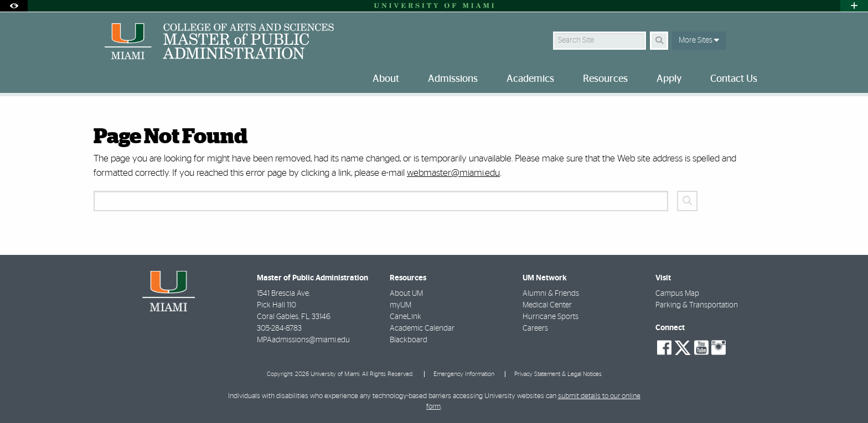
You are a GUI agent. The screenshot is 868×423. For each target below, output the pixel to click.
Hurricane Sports (551, 317)
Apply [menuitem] (669, 79)
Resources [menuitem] (605, 79)
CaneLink (405, 317)
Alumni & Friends (551, 294)
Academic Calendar (422, 328)
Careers (535, 328)
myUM (401, 305)
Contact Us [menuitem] (734, 79)
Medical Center (547, 305)
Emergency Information (464, 374)
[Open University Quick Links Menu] (854, 6)
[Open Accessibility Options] (14, 6)
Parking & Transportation (697, 305)
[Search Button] (659, 41)
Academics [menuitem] (530, 79)
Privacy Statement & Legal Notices (558, 374)
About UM (406, 294)
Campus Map (677, 294)
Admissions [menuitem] (453, 79)
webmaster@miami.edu (453, 173)
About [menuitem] (386, 79)
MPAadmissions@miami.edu (303, 340)
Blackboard (409, 340)
